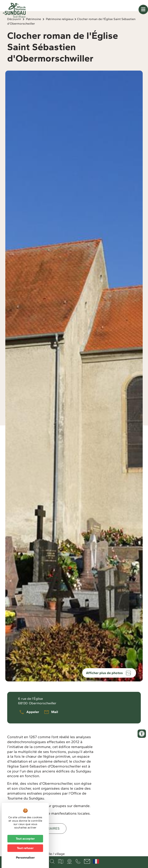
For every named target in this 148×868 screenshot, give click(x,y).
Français (96, 861)
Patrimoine (33, 28)
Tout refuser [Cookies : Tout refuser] (25, 848)
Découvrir (14, 28)
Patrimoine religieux (60, 28)
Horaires (51, 838)
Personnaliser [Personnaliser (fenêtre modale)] (25, 857)
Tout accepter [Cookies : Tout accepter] (25, 839)
